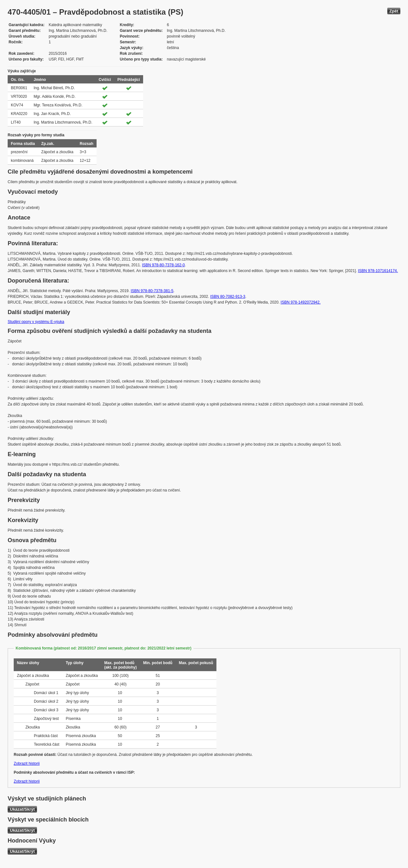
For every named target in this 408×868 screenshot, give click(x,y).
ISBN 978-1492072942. (300, 302)
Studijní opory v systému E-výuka (36, 322)
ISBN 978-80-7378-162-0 (163, 265)
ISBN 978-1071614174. (378, 271)
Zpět (394, 11)
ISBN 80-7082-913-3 (228, 297)
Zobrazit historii (27, 764)
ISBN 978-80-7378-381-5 (152, 291)
